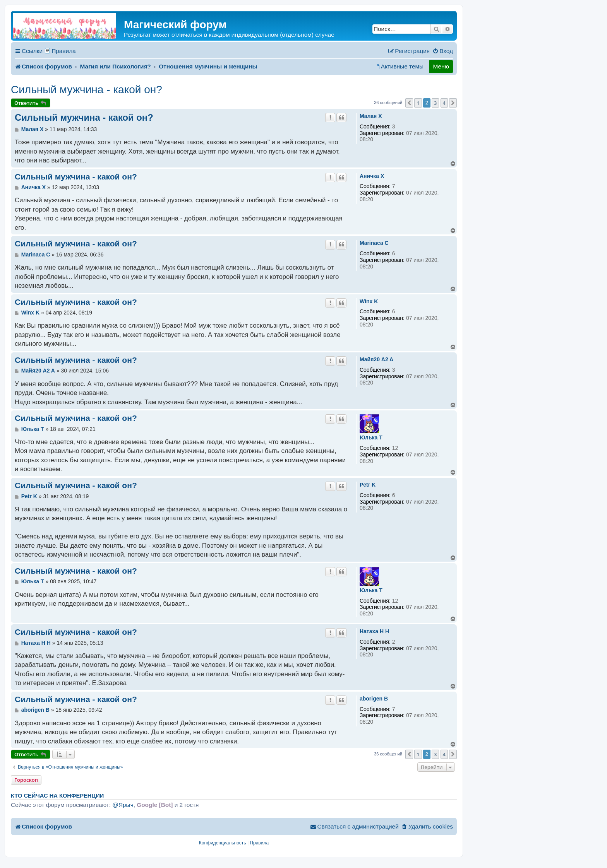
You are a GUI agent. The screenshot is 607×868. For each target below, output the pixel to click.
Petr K (368, 485)
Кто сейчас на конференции (57, 796)
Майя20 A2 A (376, 359)
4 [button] (444, 103)
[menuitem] (443, 51)
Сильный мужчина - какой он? (87, 90)
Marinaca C (374, 243)
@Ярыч (123, 805)
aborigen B (374, 699)
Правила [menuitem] (64, 51)
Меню (441, 66)
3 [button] (435, 103)
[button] (409, 103)
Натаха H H (374, 631)
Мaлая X (371, 116)
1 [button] (418, 103)
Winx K (369, 301)
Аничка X (372, 176)
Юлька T (371, 437)
